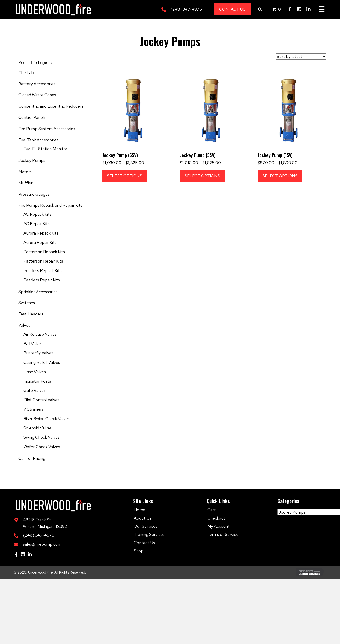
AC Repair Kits (37, 224)
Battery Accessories (37, 84)
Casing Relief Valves (42, 362)
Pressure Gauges (34, 194)
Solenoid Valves (38, 428)
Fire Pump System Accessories (47, 129)
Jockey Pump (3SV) (198, 155)
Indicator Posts (37, 381)
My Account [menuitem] (219, 526)
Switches (27, 303)
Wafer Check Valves (42, 447)
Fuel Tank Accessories (38, 140)
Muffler (26, 183)
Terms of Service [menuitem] (223, 534)
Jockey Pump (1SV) (275, 155)
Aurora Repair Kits (40, 242)
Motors (25, 172)
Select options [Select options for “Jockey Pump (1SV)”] (280, 176)
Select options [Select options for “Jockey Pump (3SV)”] (202, 176)
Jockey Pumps (32, 160)
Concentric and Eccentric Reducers (51, 106)
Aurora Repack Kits (41, 233)
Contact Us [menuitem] (144, 543)
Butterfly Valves (38, 353)
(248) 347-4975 (186, 9)
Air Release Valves (40, 334)
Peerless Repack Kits (43, 270)
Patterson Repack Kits (44, 252)
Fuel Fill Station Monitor (45, 149)
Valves (24, 325)
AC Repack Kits (37, 214)
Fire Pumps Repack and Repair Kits (50, 205)
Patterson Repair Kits (43, 261)
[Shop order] (301, 56)
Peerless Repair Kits (42, 280)
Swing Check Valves (41, 437)
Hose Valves (35, 372)
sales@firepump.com (42, 544)
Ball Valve (32, 344)
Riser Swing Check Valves (47, 419)
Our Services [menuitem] (146, 526)
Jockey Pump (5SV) (120, 155)
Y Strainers (34, 409)
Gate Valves (34, 390)
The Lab (26, 73)
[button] (290, 9)
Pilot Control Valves (41, 400)
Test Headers (31, 314)
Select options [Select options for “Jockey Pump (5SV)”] (125, 176)
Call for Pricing (32, 458)
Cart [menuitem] (212, 510)
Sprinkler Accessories (38, 292)
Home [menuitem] (140, 510)
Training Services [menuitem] (149, 534)
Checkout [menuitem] (216, 518)
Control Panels (32, 117)
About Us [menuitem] (143, 518)
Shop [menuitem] (139, 551)
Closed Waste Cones (37, 95)
